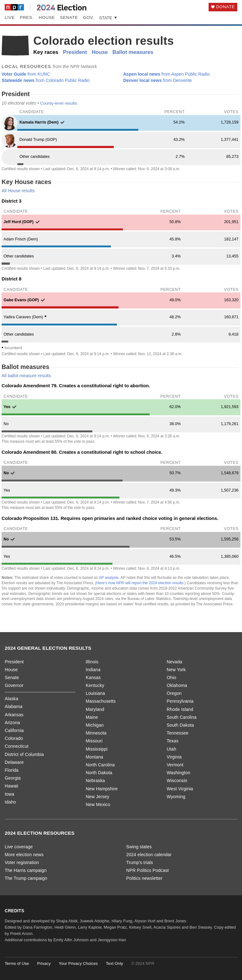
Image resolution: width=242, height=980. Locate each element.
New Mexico (98, 804)
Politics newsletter (144, 878)
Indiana (93, 670)
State (109, 18)
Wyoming (176, 797)
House (47, 17)
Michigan (95, 725)
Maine (92, 717)
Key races (46, 52)
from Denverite (158, 80)
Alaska (12, 699)
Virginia (174, 757)
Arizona (12, 723)
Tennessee (178, 733)
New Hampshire (102, 789)
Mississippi (97, 749)
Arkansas (14, 715)
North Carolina (100, 765)
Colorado (14, 738)
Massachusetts (101, 701)
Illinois (92, 662)
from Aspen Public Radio (167, 74)
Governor (14, 685)
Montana (94, 757)
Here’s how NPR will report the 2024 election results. (141, 583)
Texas (173, 741)
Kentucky (95, 685)
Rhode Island (180, 709)
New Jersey (98, 797)
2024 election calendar (149, 855)
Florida (12, 770)
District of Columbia (24, 754)
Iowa (9, 794)
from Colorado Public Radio (46, 80)
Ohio (171, 677)
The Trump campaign (26, 878)
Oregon (174, 693)
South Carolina (182, 717)
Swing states (139, 847)
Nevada (174, 662)
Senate (69, 17)
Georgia (13, 778)
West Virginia (180, 789)
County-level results (58, 103)
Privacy (44, 963)
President (75, 52)
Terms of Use (17, 963)
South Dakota (180, 725)
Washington (179, 773)
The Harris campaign (26, 870)
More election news (24, 855)
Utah (171, 749)
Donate (225, 7)
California (14, 730)
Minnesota (96, 733)
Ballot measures (133, 52)
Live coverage (19, 847)
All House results (18, 191)
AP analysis (109, 578)
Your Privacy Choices (78, 963)
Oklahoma (177, 685)
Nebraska (95, 781)
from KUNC (26, 74)
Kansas (93, 677)
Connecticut (17, 746)
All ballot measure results (26, 376)
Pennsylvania (180, 701)
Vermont (175, 765)
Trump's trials (140, 862)
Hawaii (12, 786)
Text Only (115, 963)
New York (176, 670)
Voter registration (22, 862)
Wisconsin (177, 781)
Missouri (94, 741)
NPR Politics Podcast (148, 870)
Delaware (14, 762)
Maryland (95, 709)
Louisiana (95, 693)
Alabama (14, 706)
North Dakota (99, 773)
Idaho (10, 802)
